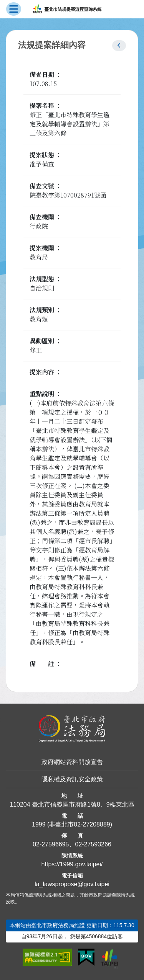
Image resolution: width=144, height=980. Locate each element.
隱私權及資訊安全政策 (72, 779)
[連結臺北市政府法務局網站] (72, 729)
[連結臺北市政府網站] (109, 959)
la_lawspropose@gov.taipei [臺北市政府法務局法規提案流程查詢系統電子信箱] (72, 884)
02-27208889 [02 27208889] (92, 824)
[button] (119, 46)
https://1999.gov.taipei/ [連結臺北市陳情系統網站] (72, 864)
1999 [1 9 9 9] (39, 824)
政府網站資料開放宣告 (72, 762)
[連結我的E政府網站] (86, 957)
